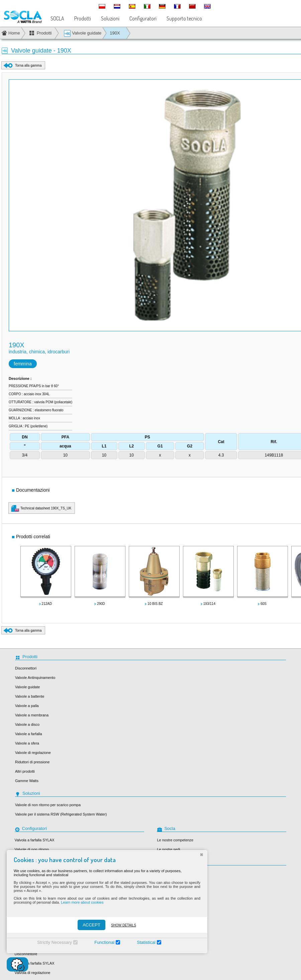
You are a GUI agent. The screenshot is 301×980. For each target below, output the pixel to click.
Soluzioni (110, 18)
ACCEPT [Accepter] (91, 925)
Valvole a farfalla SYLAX (35, 963)
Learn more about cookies (82, 902)
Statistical (146, 942)
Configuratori (143, 18)
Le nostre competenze (175, 840)
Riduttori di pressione (32, 762)
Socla (162, 873)
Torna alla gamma (28, 65)
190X (115, 33)
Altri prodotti (25, 771)
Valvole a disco (27, 724)
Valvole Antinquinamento (35, 678)
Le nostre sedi (168, 849)
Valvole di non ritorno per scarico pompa (48, 805)
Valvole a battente (30, 696)
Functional (104, 942)
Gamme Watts (27, 781)
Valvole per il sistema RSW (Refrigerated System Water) (61, 814)
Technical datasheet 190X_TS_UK (46, 508)
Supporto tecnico (184, 18)
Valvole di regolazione (33, 753)
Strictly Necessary (55, 942)
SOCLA (57, 18)
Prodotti (83, 18)
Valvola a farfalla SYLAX (35, 840)
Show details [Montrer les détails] (124, 925)
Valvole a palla (27, 706)
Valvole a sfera (27, 743)
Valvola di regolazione (33, 973)
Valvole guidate (83, 33)
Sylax (161, 883)
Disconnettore (26, 954)
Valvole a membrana (32, 715)
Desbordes (166, 892)
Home (14, 33)
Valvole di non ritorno (32, 849)
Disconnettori (26, 668)
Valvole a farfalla (29, 734)
